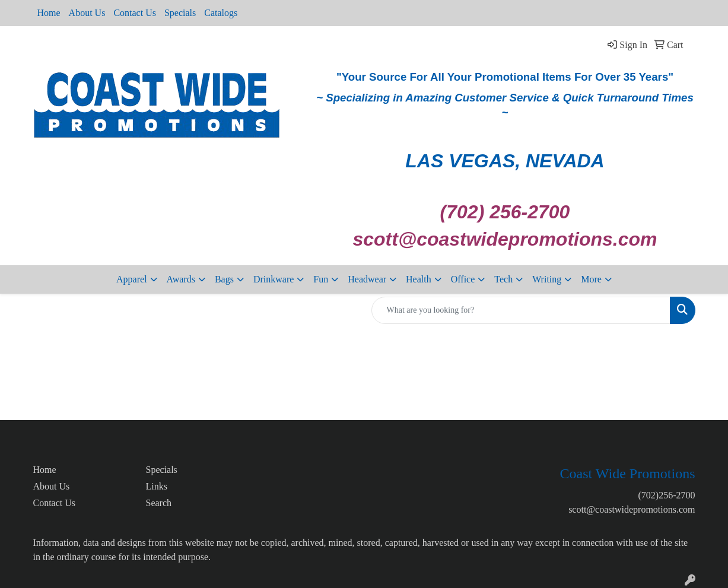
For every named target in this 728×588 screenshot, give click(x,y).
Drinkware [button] (274, 279)
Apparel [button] (132, 279)
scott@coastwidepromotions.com (632, 509)
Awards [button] (181, 279)
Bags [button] (224, 279)
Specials (180, 13)
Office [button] (463, 279)
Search (159, 503)
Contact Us (135, 13)
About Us (87, 13)
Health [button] (419, 279)
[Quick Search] (521, 310)
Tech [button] (503, 279)
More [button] (591, 279)
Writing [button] (547, 279)
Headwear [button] (367, 279)
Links (157, 486)
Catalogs (221, 13)
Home (49, 13)
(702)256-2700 (667, 495)
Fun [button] (321, 279)
